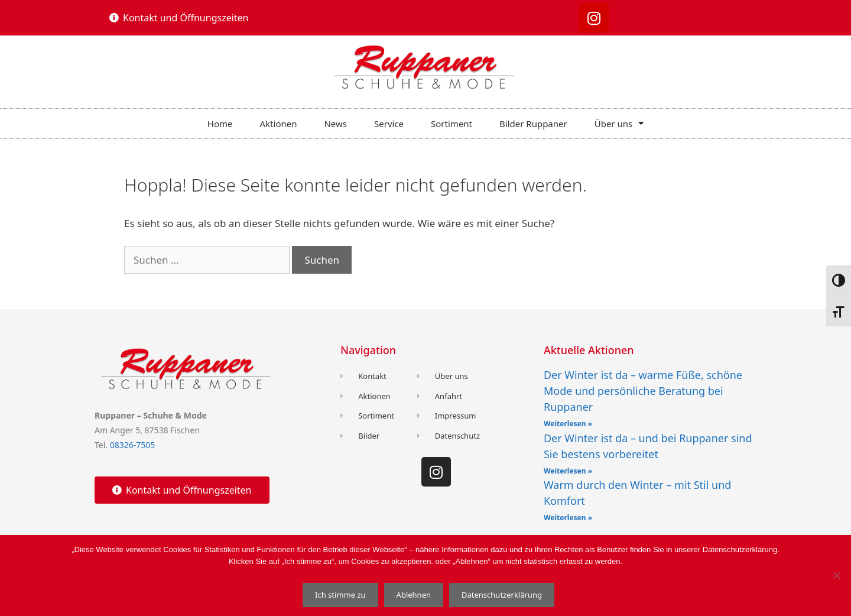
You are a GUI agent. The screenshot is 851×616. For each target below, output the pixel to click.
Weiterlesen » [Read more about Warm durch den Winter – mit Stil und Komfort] (568, 518)
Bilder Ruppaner (533, 124)
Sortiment (452, 124)
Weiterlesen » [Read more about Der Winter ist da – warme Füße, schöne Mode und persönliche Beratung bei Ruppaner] (568, 424)
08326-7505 (133, 445)
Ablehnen (414, 595)
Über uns (619, 123)
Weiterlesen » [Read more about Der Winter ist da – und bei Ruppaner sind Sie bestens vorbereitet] (568, 471)
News (335, 124)
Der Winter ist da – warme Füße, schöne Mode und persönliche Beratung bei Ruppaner (643, 391)
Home (220, 124)
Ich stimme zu (340, 595)
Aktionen (279, 124)
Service (389, 124)
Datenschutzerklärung (502, 595)
